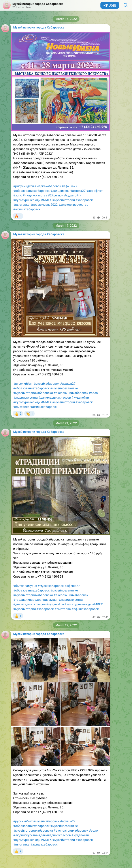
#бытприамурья (25, 586)
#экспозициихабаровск (71, 393)
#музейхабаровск (46, 384)
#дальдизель (60, 191)
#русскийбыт (23, 384)
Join (110, 6)
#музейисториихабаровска (33, 393)
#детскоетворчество (73, 205)
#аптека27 (78, 191)
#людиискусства (35, 195)
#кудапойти (73, 195)
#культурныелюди (27, 200)
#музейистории (64, 200)
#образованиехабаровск (31, 191)
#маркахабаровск (48, 186)
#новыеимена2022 (44, 205)
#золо (18, 195)
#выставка (21, 205)
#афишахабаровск (27, 209)
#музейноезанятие (64, 388)
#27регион (56, 195)
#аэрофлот (94, 191)
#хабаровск (84, 200)
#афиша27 (70, 186)
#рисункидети (24, 186)
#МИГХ (46, 200)
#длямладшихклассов (55, 397)
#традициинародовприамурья (35, 600)
